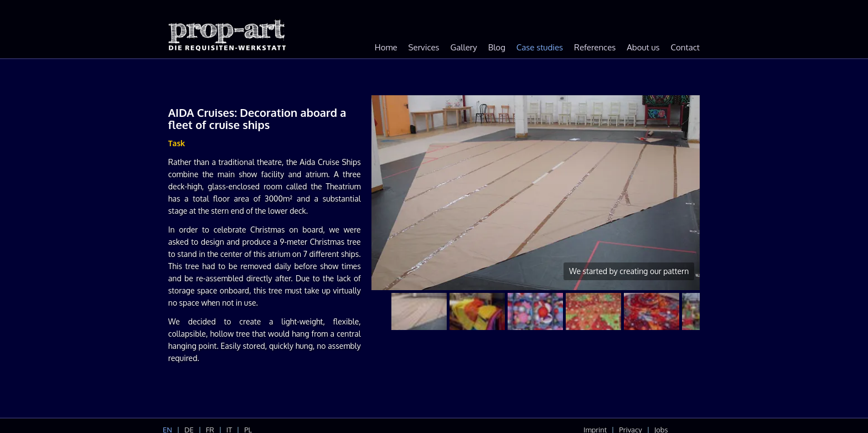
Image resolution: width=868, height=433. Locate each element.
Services (424, 47)
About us (643, 47)
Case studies (540, 47)
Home (386, 47)
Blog (497, 47)
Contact (685, 47)
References (595, 47)
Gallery (464, 47)
